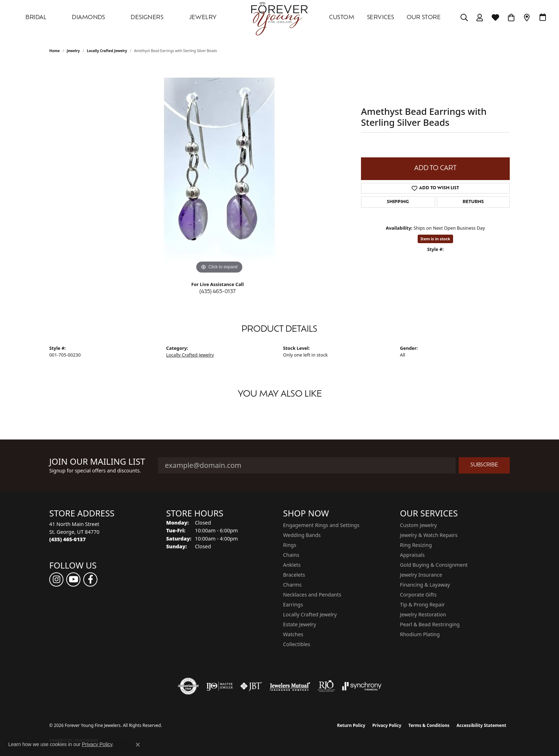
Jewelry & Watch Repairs (429, 535)
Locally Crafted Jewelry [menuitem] (310, 614)
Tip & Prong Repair (422, 604)
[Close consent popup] (138, 745)
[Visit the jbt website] (251, 686)
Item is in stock (435, 239)
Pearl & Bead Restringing (430, 624)
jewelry (73, 51)
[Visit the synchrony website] (362, 686)
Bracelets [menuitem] (294, 575)
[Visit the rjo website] (326, 686)
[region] (219, 169)
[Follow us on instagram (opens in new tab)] (56, 579)
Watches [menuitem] (293, 634)
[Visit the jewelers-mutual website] (290, 686)
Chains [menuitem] (291, 555)
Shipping (398, 202)
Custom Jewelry (418, 525)
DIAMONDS (89, 18)
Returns (473, 202)
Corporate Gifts (418, 595)
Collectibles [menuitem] (297, 644)
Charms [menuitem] (292, 585)
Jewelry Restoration (423, 614)
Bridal (36, 18)
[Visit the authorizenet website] (188, 686)
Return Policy (351, 725)
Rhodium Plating (420, 634)
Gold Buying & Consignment (434, 565)
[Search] (464, 18)
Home (55, 51)
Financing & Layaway (425, 585)
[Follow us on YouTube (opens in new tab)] (73, 579)
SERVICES (381, 18)
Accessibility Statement (481, 725)
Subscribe (484, 465)
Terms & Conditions (429, 725)
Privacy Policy (387, 725)
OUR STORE (424, 18)
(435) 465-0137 (218, 292)
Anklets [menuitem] (292, 565)
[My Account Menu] (480, 18)
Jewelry (203, 18)
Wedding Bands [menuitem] (302, 535)
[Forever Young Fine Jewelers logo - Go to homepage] (279, 18)
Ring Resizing (416, 545)
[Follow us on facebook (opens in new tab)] (90, 579)
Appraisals (412, 555)
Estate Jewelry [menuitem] (300, 624)
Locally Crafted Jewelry (107, 51)
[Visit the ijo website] (219, 686)
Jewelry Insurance (421, 575)
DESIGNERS (147, 18)
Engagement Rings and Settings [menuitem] (321, 525)
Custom (342, 18)
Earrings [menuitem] (293, 604)
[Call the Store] (67, 539)
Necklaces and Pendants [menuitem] (312, 595)
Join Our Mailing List (97, 462)
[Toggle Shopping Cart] (511, 18)
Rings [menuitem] (290, 545)
